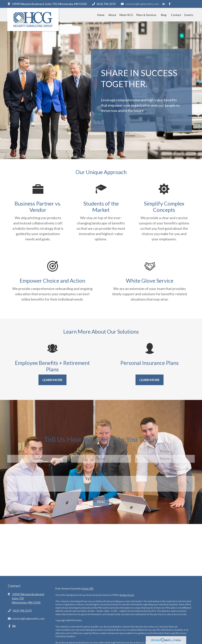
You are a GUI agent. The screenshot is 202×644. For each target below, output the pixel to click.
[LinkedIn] (164, 4)
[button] (101, 15)
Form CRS (88, 589)
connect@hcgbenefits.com (140, 4)
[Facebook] (170, 4)
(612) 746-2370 (104, 4)
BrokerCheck (127, 595)
